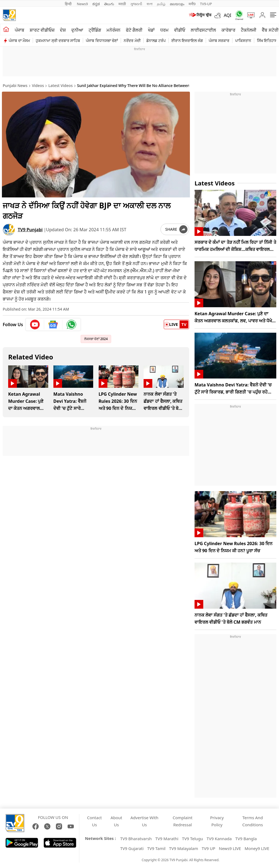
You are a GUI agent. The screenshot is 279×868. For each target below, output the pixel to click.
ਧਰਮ (164, 30)
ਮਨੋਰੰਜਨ (113, 30)
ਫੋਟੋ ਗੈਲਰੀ (134, 30)
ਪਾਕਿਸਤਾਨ (243, 40)
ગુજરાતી (136, 4)
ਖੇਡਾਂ (151, 30)
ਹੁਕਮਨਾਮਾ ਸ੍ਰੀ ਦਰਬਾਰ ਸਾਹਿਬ (58, 40)
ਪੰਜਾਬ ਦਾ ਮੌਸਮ (19, 40)
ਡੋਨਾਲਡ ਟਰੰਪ (156, 40)
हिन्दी (69, 4)
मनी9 (192, 4)
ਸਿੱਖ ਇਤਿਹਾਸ (267, 40)
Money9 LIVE (257, 848)
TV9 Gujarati (132, 848)
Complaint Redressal (183, 821)
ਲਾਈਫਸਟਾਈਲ (203, 30)
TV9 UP (208, 848)
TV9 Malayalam (184, 848)
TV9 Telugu (192, 839)
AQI (228, 15)
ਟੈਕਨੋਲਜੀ (249, 30)
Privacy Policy (217, 821)
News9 (82, 4)
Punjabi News (15, 85)
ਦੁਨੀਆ (77, 30)
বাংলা (150, 4)
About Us (116, 821)
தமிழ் (161, 4)
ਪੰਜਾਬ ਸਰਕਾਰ (219, 40)
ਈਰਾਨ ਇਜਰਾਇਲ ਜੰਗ (187, 40)
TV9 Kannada (219, 839)
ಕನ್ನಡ (96, 4)
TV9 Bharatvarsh (136, 839)
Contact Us (95, 821)
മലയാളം (177, 4)
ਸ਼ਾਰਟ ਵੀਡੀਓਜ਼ (42, 30)
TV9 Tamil (156, 848)
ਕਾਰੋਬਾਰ (228, 30)
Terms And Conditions (253, 821)
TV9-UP (206, 4)
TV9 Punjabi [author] (30, 229)
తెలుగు (109, 4)
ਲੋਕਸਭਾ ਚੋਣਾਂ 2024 (96, 338)
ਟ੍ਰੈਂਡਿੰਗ (95, 30)
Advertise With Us (144, 821)
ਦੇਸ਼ (63, 30)
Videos (38, 85)
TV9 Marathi (167, 839)
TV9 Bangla (246, 839)
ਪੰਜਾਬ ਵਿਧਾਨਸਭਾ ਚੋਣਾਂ (102, 40)
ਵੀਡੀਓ (180, 30)
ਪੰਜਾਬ (19, 30)
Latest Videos (61, 85)
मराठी (122, 4)
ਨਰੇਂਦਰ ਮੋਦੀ (132, 40)
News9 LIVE (230, 848)
